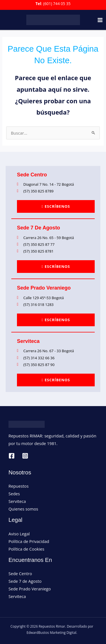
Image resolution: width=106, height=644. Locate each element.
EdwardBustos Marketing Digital (51, 632)
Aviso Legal (19, 534)
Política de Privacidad (29, 541)
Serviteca (17, 501)
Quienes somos (23, 509)
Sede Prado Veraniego (30, 589)
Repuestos (19, 486)
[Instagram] (25, 456)
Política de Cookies (26, 549)
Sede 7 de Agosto (25, 581)
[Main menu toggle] (100, 20)
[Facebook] (12, 456)
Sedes (14, 494)
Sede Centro (20, 573)
